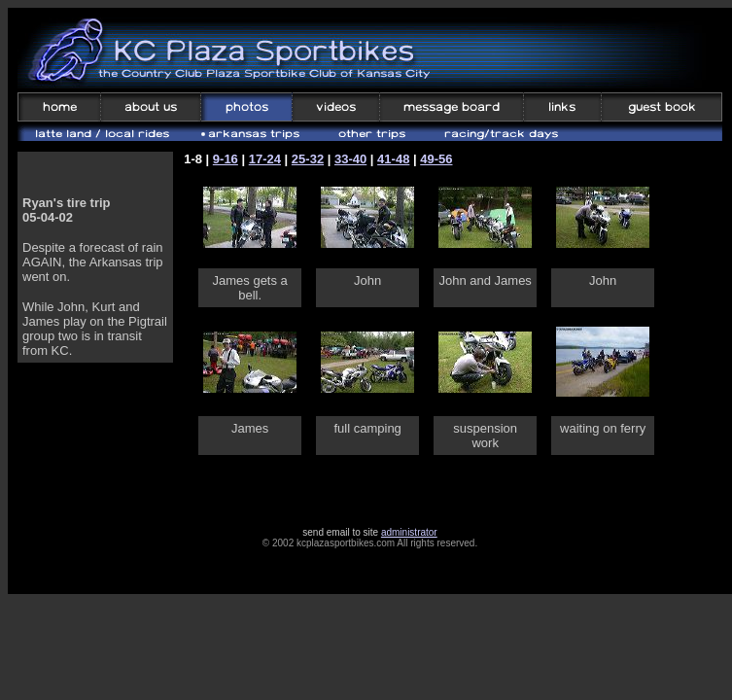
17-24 (265, 159)
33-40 (350, 159)
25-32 (308, 159)
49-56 (436, 159)
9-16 (226, 159)
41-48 (393, 159)
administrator (409, 532)
